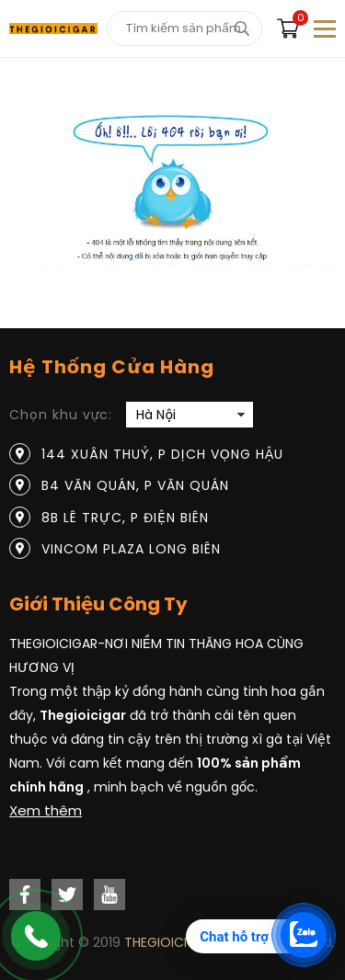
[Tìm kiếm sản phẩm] (184, 28)
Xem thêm (46, 810)
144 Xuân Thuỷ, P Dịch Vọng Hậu (162, 454)
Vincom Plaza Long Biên (131, 549)
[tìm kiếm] (241, 28)
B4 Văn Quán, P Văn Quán (135, 485)
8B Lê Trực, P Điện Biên (125, 518)
